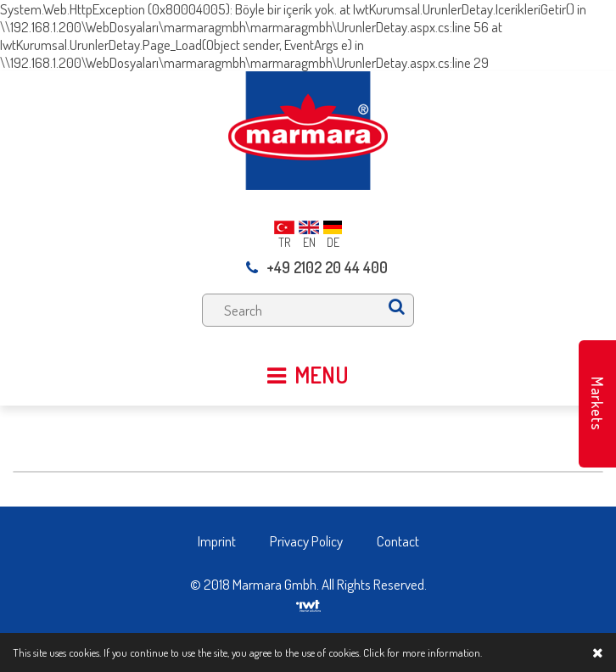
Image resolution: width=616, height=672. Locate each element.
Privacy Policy (306, 541)
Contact (398, 541)
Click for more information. (423, 652)
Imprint (217, 541)
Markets (597, 404)
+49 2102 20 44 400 (317, 267)
